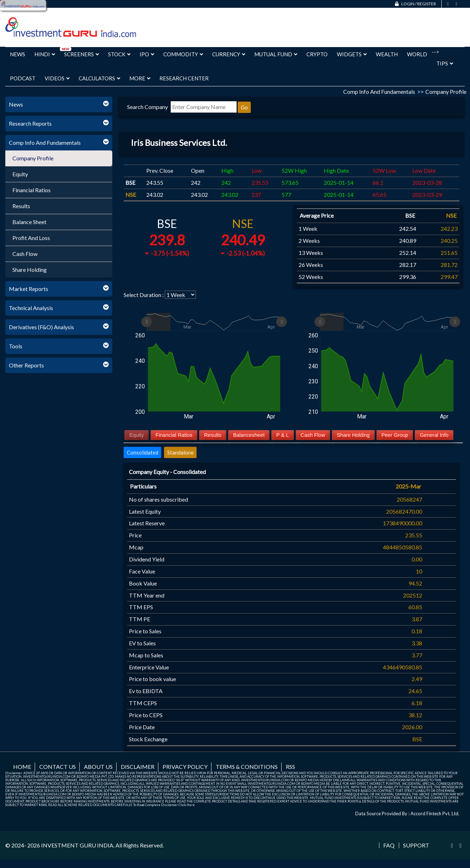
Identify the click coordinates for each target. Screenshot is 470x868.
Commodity (183, 54)
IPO (147, 54)
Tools (16, 346)
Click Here (187, 805)
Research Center (184, 78)
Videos (57, 78)
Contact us (58, 767)
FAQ (389, 845)
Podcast (23, 78)
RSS (290, 767)
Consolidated (143, 452)
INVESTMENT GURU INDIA (77, 845)
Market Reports (29, 289)
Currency (229, 54)
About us (98, 767)
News (18, 54)
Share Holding (30, 270)
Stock (119, 54)
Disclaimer (138, 767)
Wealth (387, 54)
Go (244, 107)
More (140, 78)
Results (21, 206)
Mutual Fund (276, 54)
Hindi (45, 54)
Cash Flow (25, 254)
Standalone (180, 452)
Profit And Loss (31, 238)
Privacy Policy (185, 767)
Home (22, 767)
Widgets (352, 54)
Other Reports (26, 365)
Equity (20, 174)
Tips (445, 63)
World (417, 54)
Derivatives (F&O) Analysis (41, 327)
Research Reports (30, 123)
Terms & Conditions (247, 767)
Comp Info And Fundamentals (45, 142)
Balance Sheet (29, 222)
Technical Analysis (31, 308)
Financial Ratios (32, 190)
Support (416, 845)
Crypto (317, 54)
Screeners (81, 54)
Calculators (99, 78)
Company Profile (33, 158)
